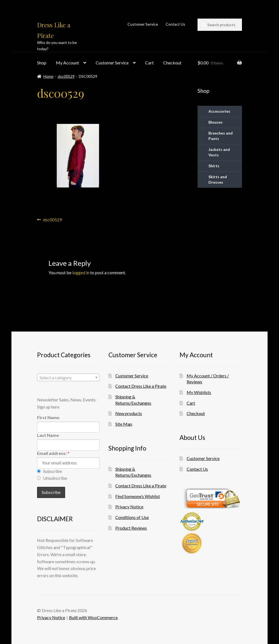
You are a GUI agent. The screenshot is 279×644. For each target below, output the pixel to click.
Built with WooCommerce (93, 617)
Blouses (216, 122)
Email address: (53, 453)
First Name (48, 417)
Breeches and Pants (221, 136)
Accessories (219, 111)
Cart (149, 63)
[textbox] (68, 378)
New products (129, 413)
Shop (42, 63)
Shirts (214, 166)
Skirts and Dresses (218, 179)
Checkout (172, 63)
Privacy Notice (129, 507)
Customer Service (143, 24)
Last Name (48, 435)
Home (48, 76)
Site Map (124, 424)
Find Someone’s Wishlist (138, 496)
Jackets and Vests (219, 152)
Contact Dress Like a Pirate (141, 386)
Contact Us (175, 24)
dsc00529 (66, 76)
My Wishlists (199, 392)
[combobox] (68, 377)
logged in (81, 272)
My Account (67, 63)
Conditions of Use (132, 517)
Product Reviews (131, 528)
